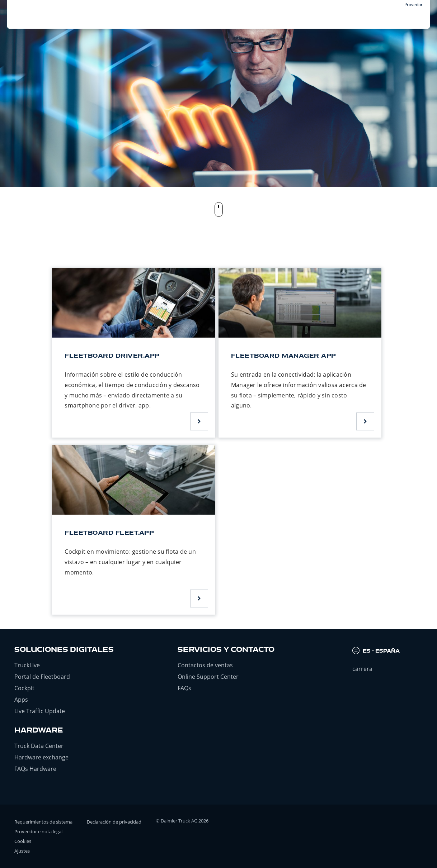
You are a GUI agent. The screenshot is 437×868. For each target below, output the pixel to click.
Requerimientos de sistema (43, 822)
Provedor (413, 4)
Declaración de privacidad (114, 822)
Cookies (23, 841)
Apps (21, 700)
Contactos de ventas (205, 665)
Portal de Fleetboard (42, 677)
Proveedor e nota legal (38, 831)
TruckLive (27, 665)
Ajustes (22, 851)
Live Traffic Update (40, 711)
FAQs (184, 688)
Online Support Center (208, 677)
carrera (362, 669)
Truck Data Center (39, 746)
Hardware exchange (41, 757)
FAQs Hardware (35, 769)
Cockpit (24, 688)
